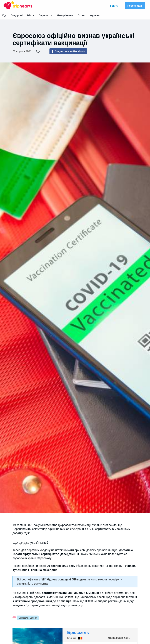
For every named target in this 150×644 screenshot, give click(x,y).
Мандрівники (65, 15)
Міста (31, 15)
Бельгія (72, 638)
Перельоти (45, 15)
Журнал (95, 15)
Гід (4, 15)
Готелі (81, 15)
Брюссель (78, 632)
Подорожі (17, 15)
